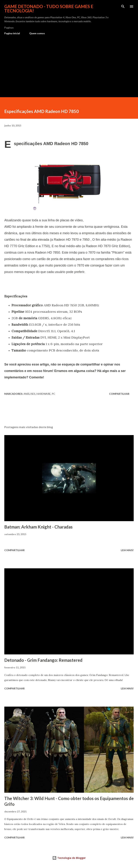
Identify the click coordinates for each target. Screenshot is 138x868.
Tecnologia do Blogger (69, 858)
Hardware (44, 394)
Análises (29, 394)
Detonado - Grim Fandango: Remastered (43, 660)
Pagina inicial (12, 33)
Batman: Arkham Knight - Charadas (38, 527)
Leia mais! (127, 550)
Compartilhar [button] (119, 394)
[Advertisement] (69, 65)
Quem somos (37, 33)
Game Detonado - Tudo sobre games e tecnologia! (49, 9)
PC (53, 394)
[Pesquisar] (123, 6)
